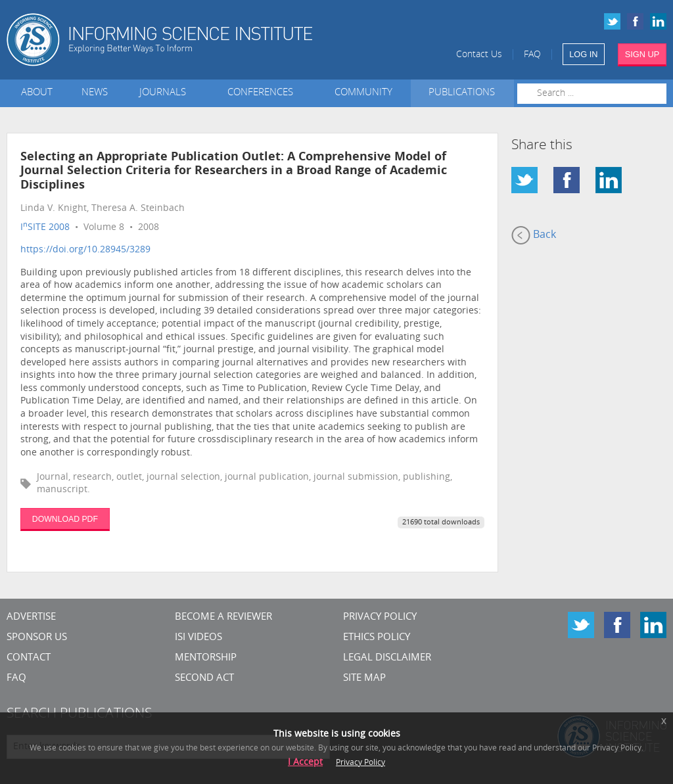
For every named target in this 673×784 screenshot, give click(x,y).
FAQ (532, 55)
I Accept (305, 763)
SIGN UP (642, 54)
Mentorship (206, 658)
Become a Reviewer (223, 617)
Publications (462, 93)
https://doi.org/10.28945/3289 (85, 250)
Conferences (263, 93)
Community (363, 93)
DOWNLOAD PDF (65, 519)
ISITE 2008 (45, 228)
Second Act (204, 679)
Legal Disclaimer (387, 658)
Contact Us (479, 55)
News (95, 93)
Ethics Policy (377, 638)
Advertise (31, 617)
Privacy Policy (380, 617)
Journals (165, 93)
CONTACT (29, 658)
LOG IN (583, 54)
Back (534, 235)
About (37, 93)
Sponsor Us (37, 638)
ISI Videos (198, 638)
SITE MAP (364, 679)
